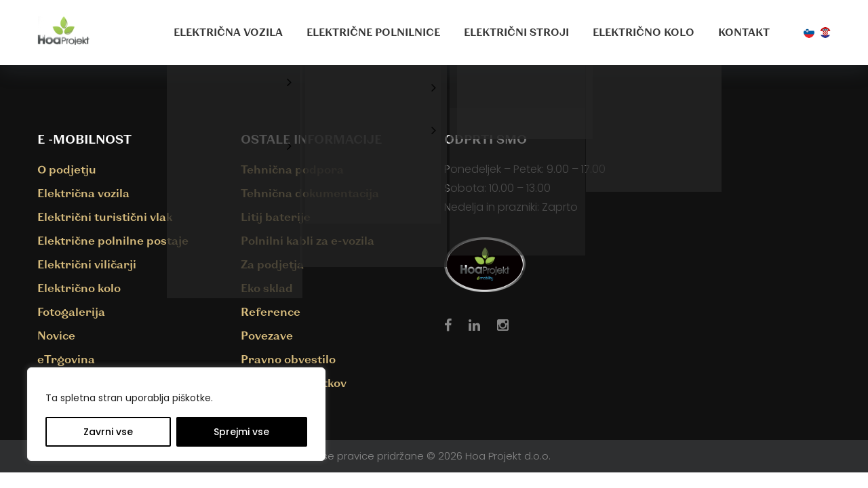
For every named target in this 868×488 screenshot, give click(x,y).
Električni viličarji (87, 264)
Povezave (267, 335)
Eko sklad (267, 288)
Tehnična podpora (292, 169)
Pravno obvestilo (288, 359)
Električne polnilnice (373, 32)
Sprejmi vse (241, 432)
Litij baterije (276, 217)
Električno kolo (644, 32)
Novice (56, 335)
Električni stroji (516, 32)
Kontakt (744, 32)
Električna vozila (228, 32)
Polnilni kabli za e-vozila (308, 240)
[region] (176, 414)
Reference (271, 311)
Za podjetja (272, 264)
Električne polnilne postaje (113, 240)
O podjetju (67, 169)
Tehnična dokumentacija (310, 193)
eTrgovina (66, 359)
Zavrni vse (108, 432)
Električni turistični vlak (105, 217)
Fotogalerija (71, 311)
